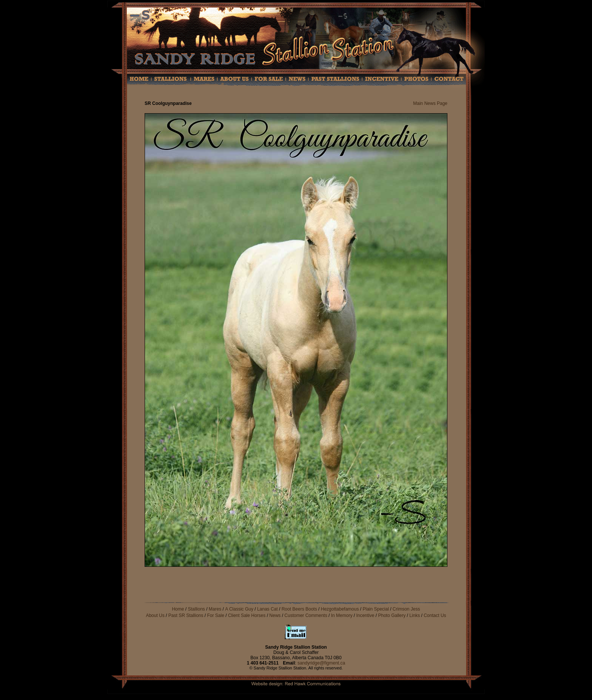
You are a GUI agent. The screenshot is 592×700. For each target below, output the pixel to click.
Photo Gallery (392, 615)
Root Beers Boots (299, 609)
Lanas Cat (267, 609)
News (275, 615)
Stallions (196, 609)
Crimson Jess (406, 609)
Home (178, 609)
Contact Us (435, 615)
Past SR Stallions (186, 615)
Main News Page (430, 103)
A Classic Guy (239, 609)
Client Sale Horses (247, 615)
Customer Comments (306, 615)
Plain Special (376, 609)
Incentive (365, 615)
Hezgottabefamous (340, 609)
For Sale (216, 615)
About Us (155, 615)
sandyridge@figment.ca (321, 663)
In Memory (342, 615)
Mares (215, 609)
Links (415, 615)
